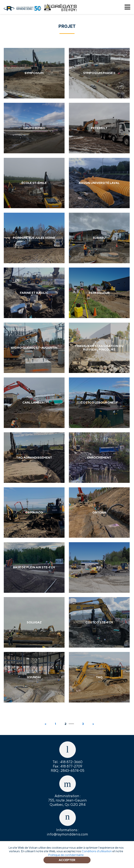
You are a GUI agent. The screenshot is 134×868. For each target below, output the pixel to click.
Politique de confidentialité (66, 855)
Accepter (67, 860)
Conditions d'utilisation (97, 851)
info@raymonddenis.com (67, 834)
